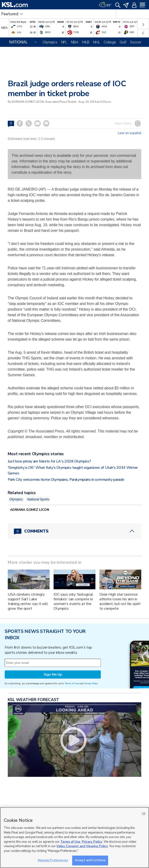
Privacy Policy (91, 683)
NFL (64, 42)
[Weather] (105, 5)
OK (144, 814)
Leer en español (130, 133)
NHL (96, 42)
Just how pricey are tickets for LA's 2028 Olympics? (49, 461)
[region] (74, 838)
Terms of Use (72, 683)
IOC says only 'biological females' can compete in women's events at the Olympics (73, 601)
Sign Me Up (53, 674)
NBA (75, 42)
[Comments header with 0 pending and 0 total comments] (74, 531)
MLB (86, 42)
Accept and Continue (90, 860)
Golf (123, 42)
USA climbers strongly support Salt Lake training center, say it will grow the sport (28, 601)
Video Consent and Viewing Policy (82, 846)
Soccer (135, 42)
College (110, 42)
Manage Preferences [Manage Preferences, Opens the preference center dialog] (53, 860)
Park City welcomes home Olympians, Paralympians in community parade (66, 480)
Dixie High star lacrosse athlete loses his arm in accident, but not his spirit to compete (120, 601)
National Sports (38, 499)
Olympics (50, 42)
